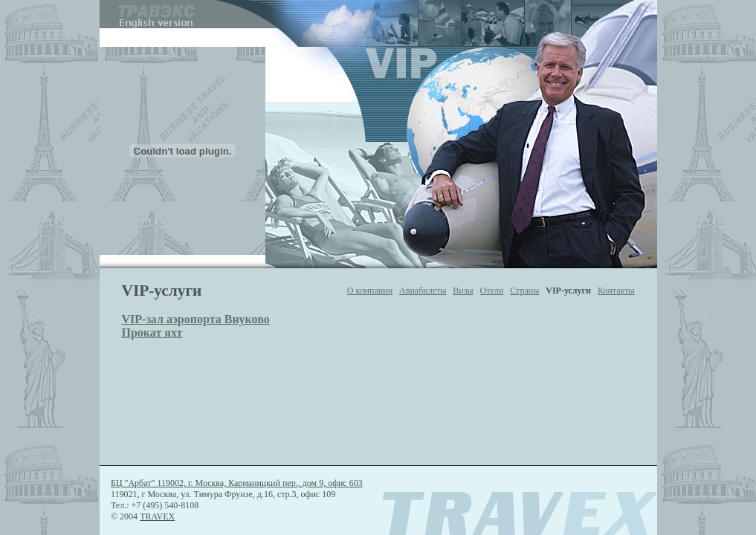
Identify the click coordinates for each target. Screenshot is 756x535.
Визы (463, 291)
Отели (492, 291)
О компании (370, 291)
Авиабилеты (423, 291)
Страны (524, 291)
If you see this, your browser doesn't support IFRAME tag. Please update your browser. (378, 134)
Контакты (616, 291)
